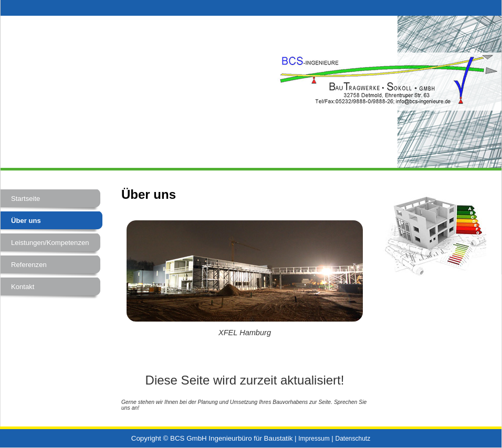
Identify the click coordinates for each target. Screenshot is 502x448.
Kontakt (23, 287)
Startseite (25, 199)
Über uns (26, 221)
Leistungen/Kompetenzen (50, 243)
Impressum (314, 439)
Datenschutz (353, 439)
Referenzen (29, 265)
